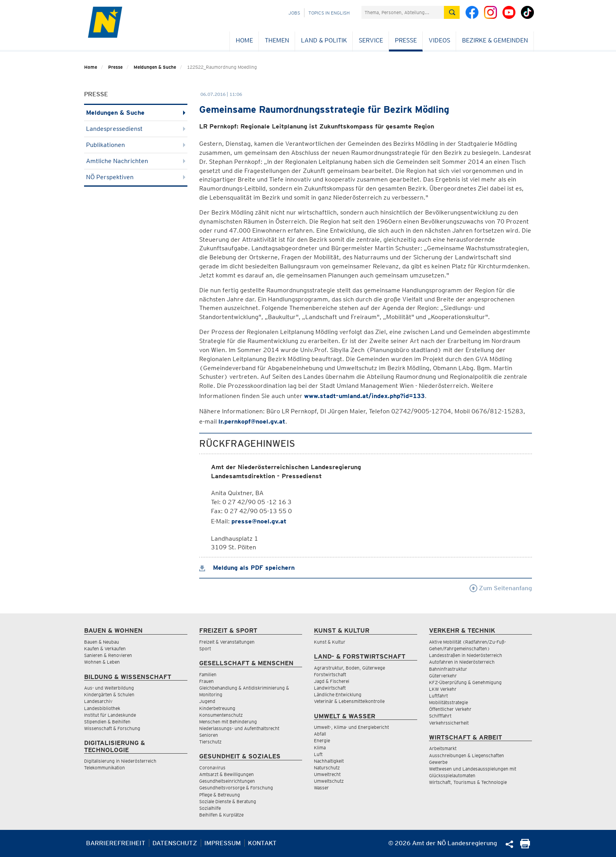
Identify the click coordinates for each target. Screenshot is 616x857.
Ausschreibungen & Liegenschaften (467, 755)
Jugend (207, 701)
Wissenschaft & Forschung (112, 728)
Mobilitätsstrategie (448, 702)
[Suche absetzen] (452, 12)
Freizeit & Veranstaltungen (227, 642)
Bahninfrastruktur (448, 669)
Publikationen (136, 145)
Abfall (320, 734)
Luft (318, 754)
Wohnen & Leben (102, 662)
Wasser (321, 788)
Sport (205, 649)
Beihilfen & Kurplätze (221, 815)
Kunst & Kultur (330, 642)
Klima (320, 748)
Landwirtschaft (330, 688)
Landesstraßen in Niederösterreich (466, 655)
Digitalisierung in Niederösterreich (120, 761)
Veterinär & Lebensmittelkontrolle (349, 701)
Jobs (294, 13)
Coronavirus (212, 768)
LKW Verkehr (443, 689)
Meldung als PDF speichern (247, 568)
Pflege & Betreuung (220, 795)
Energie (322, 740)
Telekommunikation (104, 768)
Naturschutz (327, 768)
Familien (208, 674)
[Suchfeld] (403, 12)
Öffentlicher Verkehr (450, 709)
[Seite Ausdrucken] (525, 846)
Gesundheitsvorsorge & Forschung (236, 788)
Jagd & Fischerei (332, 681)
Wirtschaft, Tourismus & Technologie (468, 782)
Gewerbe (438, 762)
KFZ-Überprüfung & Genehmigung (465, 682)
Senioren (209, 735)
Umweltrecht (327, 774)
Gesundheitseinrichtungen (227, 781)
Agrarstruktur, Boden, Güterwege (349, 668)
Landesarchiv (98, 701)
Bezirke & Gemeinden (495, 40)
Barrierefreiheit (116, 843)
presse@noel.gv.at (259, 521)
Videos (439, 40)
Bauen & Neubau (102, 642)
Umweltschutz (329, 781)
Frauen (206, 681)
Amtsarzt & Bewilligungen (226, 774)
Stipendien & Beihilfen (107, 722)
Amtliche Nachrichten (136, 161)
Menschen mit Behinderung (228, 722)
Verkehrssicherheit (449, 723)
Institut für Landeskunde (110, 715)
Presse (406, 40)
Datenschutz (175, 843)
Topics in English (329, 13)
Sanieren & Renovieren (108, 655)
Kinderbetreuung (217, 708)
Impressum (223, 843)
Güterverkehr (443, 676)
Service (371, 40)
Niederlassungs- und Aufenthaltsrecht (239, 728)
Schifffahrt (440, 716)
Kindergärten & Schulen (109, 695)
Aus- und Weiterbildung (109, 688)
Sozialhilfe (210, 808)
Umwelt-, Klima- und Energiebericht (351, 727)
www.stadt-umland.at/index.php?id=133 (364, 396)
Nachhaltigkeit (329, 761)
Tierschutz (210, 742)
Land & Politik (324, 40)
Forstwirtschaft (330, 674)
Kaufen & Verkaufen (105, 649)
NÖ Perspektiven (136, 177)
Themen (277, 40)
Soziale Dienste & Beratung (228, 801)
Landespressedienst (136, 129)
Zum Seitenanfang (501, 588)
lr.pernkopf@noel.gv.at (252, 421)
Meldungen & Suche (155, 67)
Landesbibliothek (102, 708)
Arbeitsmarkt (443, 748)
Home (244, 40)
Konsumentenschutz (221, 715)
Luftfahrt (438, 696)
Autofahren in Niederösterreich (462, 662)
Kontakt (262, 843)
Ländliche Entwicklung (338, 695)
